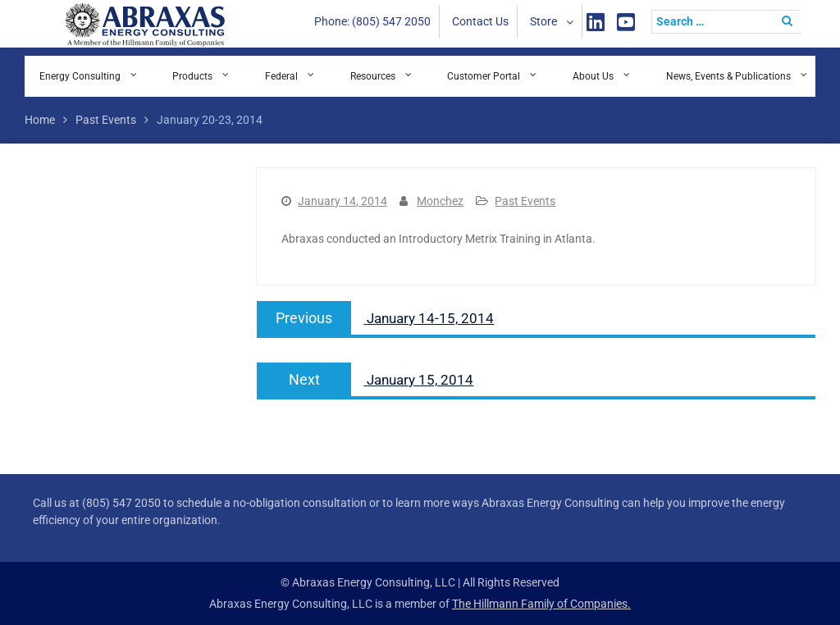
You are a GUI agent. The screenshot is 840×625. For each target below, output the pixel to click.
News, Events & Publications (728, 76)
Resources (373, 76)
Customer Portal (484, 76)
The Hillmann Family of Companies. (541, 604)
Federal (281, 76)
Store (543, 21)
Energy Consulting (80, 76)
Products (192, 76)
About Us (593, 76)
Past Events (525, 201)
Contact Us (480, 21)
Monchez (440, 201)
